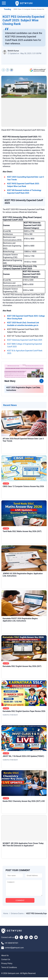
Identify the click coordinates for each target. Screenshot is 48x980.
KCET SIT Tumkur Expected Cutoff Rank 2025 (25, 336)
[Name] (14, 875)
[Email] (34, 875)
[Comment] (24, 889)
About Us (5, 958)
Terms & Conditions (9, 970)
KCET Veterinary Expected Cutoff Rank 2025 (25, 340)
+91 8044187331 (12, 946)
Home (6, 916)
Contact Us (6, 962)
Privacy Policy (7, 966)
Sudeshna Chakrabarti (10, 715)
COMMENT (20, 903)
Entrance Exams (17, 916)
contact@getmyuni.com (14, 950)
